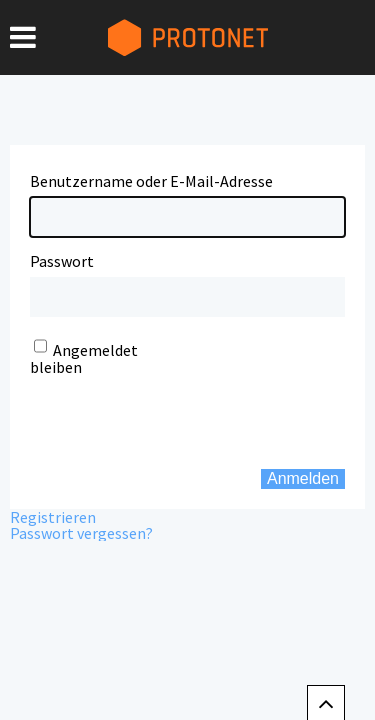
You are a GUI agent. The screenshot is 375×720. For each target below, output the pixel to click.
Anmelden (303, 478)
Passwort (62, 261)
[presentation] (151, 406)
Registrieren (53, 517)
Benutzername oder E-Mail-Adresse (151, 181)
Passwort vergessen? (81, 533)
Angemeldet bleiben (84, 358)
